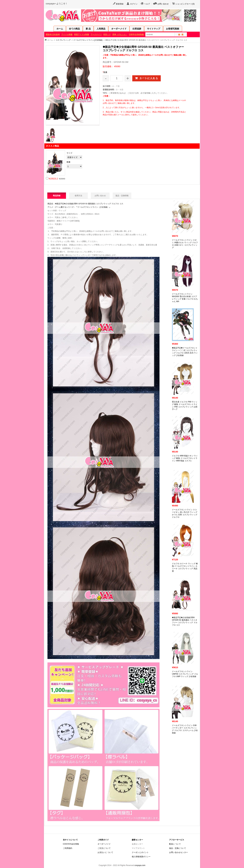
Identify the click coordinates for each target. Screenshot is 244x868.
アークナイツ (96, 34)
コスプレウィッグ (63, 40)
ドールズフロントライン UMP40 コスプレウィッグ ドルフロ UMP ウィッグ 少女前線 (185, 674)
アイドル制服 (67, 34)
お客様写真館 (173, 29)
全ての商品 (74, 29)
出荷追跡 (137, 29)
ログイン (134, 4)
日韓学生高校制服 (136, 34)
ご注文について (104, 848)
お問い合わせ (163, 4)
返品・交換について (178, 848)
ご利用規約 (68, 848)
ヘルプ (147, 4)
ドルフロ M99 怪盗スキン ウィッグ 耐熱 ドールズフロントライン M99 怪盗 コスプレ (185, 458)
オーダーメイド (119, 29)
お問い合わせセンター (178, 852)
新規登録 (120, 4)
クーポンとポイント (140, 852)
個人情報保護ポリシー (141, 857)
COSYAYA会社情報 (71, 844)
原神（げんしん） (120, 34)
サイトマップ (154, 29)
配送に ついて (175, 844)
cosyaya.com (140, 865)
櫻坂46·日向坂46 (53, 34)
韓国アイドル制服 (82, 34)
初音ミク (107, 34)
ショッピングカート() (185, 4)
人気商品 (101, 29)
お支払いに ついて (105, 852)
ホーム (60, 29)
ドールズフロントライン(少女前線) (88, 40)
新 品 (88, 29)
